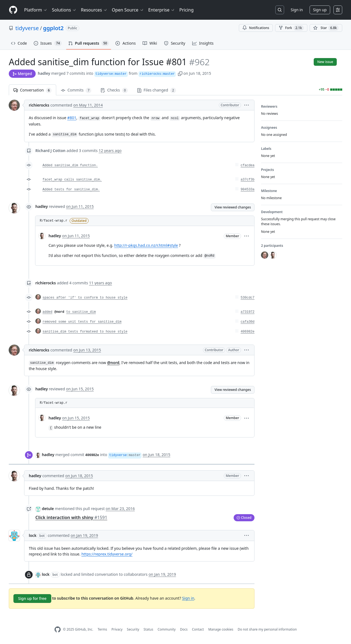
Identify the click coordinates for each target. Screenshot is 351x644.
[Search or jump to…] (280, 10)
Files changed (157, 90)
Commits (76, 90)
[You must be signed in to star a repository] (326, 28)
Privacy (117, 629)
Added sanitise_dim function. (70, 165)
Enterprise (162, 10)
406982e (248, 332)
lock (33, 535)
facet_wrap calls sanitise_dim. (72, 180)
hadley (44, 73)
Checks (114, 90)
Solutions (64, 10)
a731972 (248, 312)
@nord (59, 312)
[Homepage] (13, 10)
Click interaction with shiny (71, 517)
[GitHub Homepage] (58, 630)
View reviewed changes (233, 207)
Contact (198, 629)
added (47, 312)
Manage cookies (221, 629)
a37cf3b (248, 180)
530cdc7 (248, 298)
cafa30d (248, 322)
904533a (248, 190)
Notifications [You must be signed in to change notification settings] (256, 28)
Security (133, 629)
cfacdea (248, 165)
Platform (36, 10)
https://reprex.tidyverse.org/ (107, 554)
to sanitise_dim (81, 312)
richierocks (39, 105)
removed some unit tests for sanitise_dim (82, 322)
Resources (94, 10)
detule (48, 509)
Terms (102, 629)
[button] (180, 73)
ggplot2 (53, 28)
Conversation (32, 90)
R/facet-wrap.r (54, 221)
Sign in (297, 10)
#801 (72, 118)
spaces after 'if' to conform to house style (85, 298)
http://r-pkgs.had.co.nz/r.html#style (146, 245)
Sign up (320, 10)
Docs (184, 629)
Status (148, 629)
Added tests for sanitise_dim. (71, 190)
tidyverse (27, 28)
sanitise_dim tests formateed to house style (85, 332)
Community (167, 629)
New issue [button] (325, 62)
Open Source (128, 10)
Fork (291, 28)
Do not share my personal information (267, 629)
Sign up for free (32, 598)
